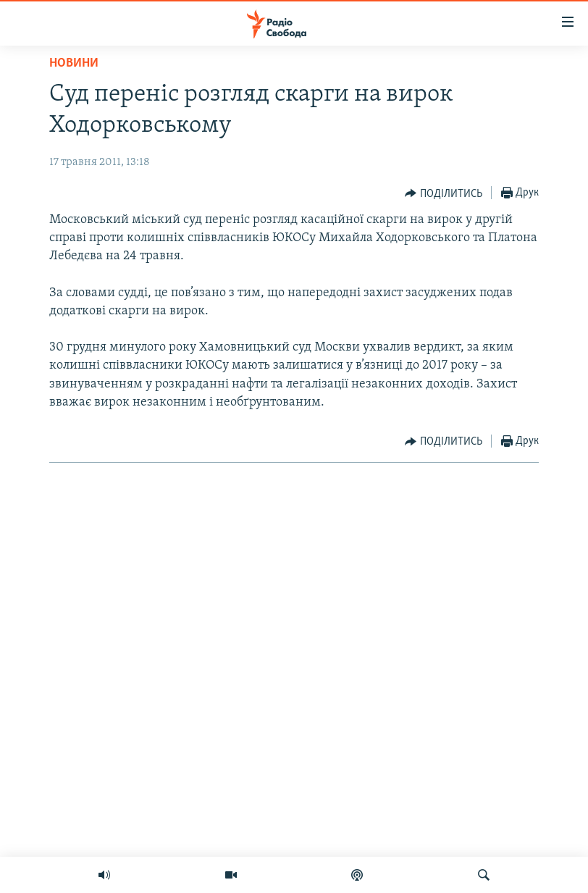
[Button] (444, 193)
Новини (74, 63)
